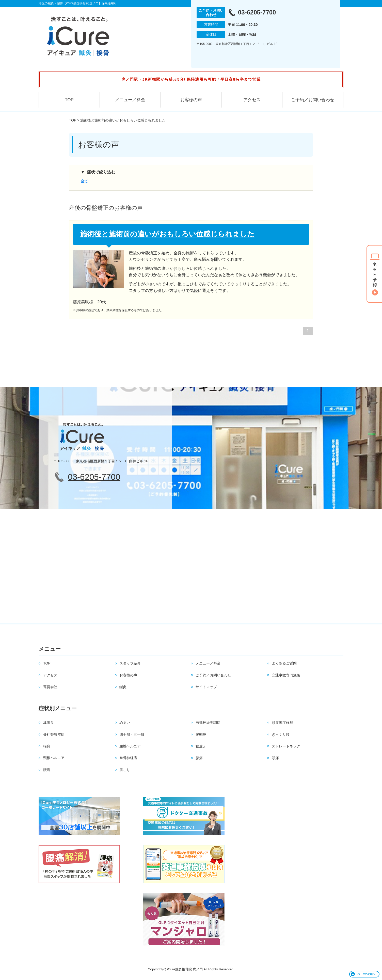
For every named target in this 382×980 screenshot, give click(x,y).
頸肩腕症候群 (282, 723)
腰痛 (47, 770)
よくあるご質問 (284, 663)
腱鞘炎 (201, 734)
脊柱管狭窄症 (54, 734)
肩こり (125, 770)
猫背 (47, 746)
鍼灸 (123, 687)
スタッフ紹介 (130, 663)
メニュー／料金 (130, 100)
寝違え (201, 746)
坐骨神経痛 (128, 758)
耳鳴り (49, 723)
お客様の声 (191, 100)
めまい (125, 723)
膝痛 (199, 758)
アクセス (252, 100)
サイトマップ (206, 687)
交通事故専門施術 (286, 675)
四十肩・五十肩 (132, 734)
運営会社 (50, 687)
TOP (69, 100)
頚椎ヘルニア (54, 758)
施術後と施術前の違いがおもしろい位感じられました (167, 234)
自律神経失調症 (208, 723)
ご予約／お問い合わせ (313, 100)
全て (84, 181)
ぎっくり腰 (281, 734)
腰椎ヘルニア (130, 746)
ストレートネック (286, 746)
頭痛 (275, 758)
